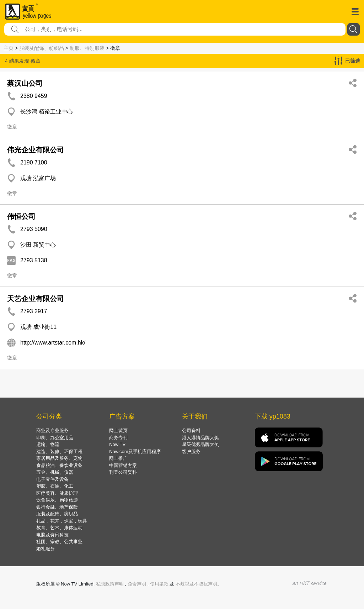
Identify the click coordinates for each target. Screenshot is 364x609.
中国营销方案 (123, 465)
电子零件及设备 (52, 479)
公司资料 (191, 430)
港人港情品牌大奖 (200, 438)
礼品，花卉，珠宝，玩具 (62, 521)
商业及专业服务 (52, 430)
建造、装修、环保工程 (59, 451)
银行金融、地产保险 (57, 507)
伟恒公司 (21, 216)
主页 (9, 48)
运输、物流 (48, 444)
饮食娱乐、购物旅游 (57, 500)
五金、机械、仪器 (55, 472)
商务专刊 (118, 438)
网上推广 (118, 458)
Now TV (117, 444)
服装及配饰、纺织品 (42, 48)
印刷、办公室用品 (55, 438)
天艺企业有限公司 (36, 299)
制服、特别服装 (87, 48)
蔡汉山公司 (25, 83)
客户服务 (191, 451)
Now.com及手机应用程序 (135, 451)
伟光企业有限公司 (36, 150)
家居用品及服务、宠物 (59, 458)
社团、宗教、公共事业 (59, 542)
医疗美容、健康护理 (57, 493)
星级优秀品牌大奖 (200, 444)
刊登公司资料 (123, 472)
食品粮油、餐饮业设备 (59, 465)
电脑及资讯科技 (52, 535)
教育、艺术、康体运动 (59, 528)
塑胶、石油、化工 (55, 486)
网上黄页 (118, 430)
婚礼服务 (45, 549)
